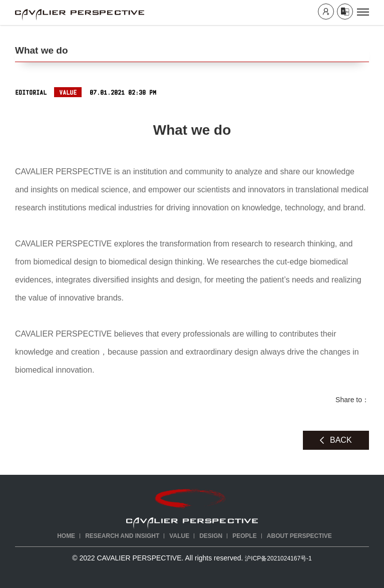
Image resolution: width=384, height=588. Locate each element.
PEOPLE (245, 536)
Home (66, 536)
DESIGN (211, 536)
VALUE (179, 536)
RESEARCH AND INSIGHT (122, 536)
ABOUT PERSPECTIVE (299, 536)
